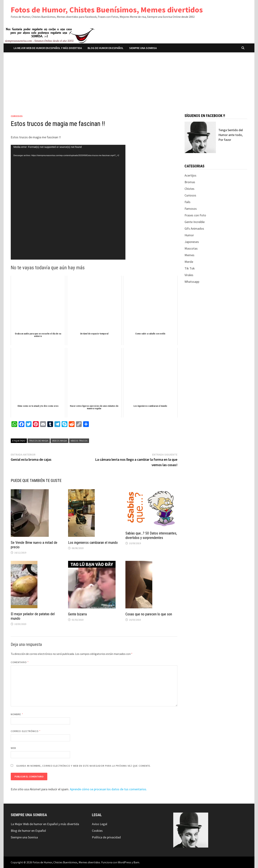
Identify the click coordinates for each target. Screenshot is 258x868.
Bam (136, 862)
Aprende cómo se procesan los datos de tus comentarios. (108, 789)
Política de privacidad (106, 837)
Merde (189, 262)
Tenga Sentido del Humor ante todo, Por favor (231, 135)
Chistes (189, 189)
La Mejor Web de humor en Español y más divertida (48, 48)
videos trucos (79, 441)
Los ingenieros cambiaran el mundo (93, 543)
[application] (68, 202)
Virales (189, 275)
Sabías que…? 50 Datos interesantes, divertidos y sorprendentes (151, 535)
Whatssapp (192, 282)
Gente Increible (195, 222)
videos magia (59, 441)
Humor (189, 235)
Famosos (191, 209)
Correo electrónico (26, 731)
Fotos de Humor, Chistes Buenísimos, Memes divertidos (107, 10)
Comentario (20, 662)
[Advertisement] (129, 79)
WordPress (125, 862)
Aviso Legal (100, 824)
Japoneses (192, 242)
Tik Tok (190, 268)
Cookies (97, 831)
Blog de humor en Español (106, 48)
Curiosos (17, 116)
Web (13, 748)
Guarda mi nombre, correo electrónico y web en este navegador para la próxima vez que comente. (84, 766)
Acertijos (190, 175)
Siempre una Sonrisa (143, 48)
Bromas (190, 182)
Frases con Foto (195, 215)
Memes (189, 255)
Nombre (17, 714)
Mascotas (191, 248)
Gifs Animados (194, 228)
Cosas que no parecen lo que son (149, 614)
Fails (187, 202)
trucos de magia (39, 441)
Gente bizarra (77, 614)
